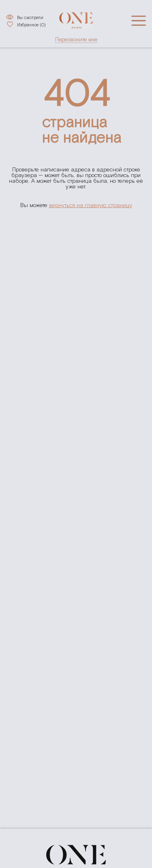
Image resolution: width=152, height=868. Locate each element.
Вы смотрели (30, 18)
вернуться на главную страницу (91, 205)
